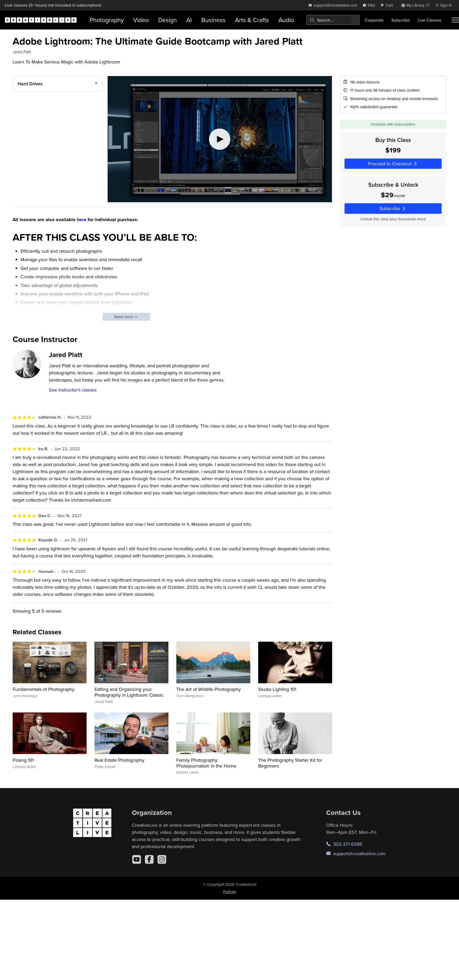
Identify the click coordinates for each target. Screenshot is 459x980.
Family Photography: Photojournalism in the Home (206, 763)
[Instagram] (162, 859)
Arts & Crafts (252, 20)
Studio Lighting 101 (277, 689)
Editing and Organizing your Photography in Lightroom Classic (129, 692)
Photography (107, 20)
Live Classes (430, 20)
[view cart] (388, 5)
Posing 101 (23, 760)
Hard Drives (30, 84)
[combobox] (333, 20)
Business (213, 20)
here (82, 220)
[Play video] (220, 139)
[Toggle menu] (455, 20)
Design (168, 20)
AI (189, 20)
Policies (230, 892)
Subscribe (401, 20)
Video (141, 20)
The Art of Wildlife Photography (209, 689)
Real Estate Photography (119, 760)
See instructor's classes (73, 390)
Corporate (374, 20)
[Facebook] (149, 859)
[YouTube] (137, 859)
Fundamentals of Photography (44, 689)
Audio (286, 20)
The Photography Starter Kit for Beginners (290, 763)
